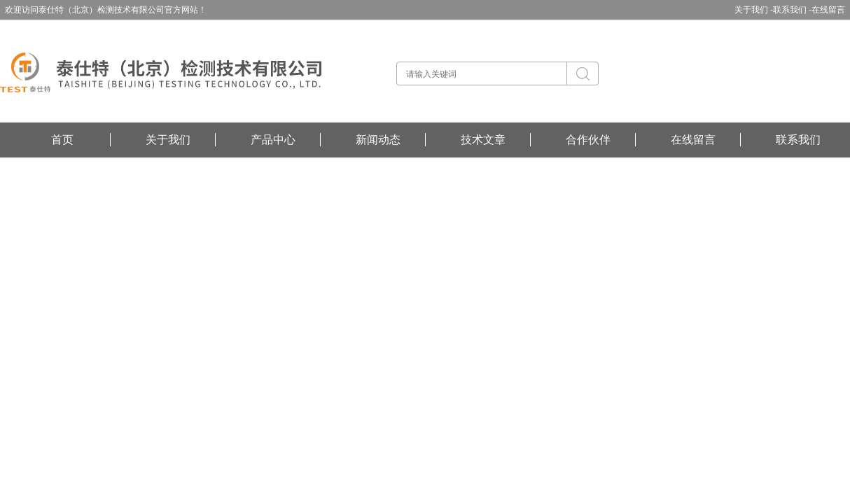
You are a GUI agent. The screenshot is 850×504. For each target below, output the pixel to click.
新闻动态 (378, 140)
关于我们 (168, 140)
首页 (62, 140)
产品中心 (273, 140)
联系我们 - (792, 10)
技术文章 (483, 140)
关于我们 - (754, 10)
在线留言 (828, 10)
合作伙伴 (588, 140)
